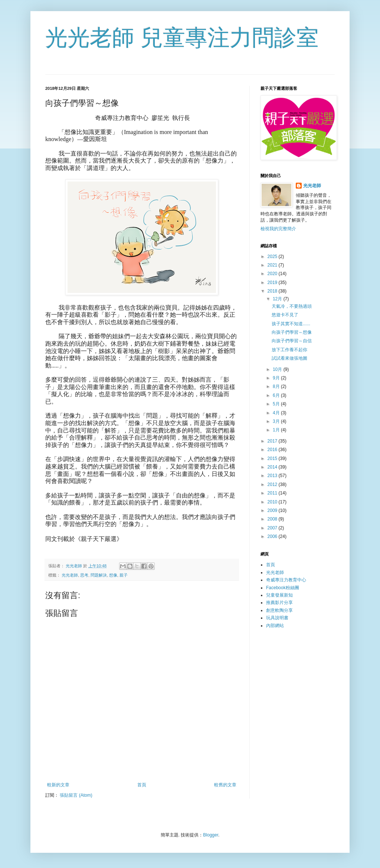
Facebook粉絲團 (283, 588)
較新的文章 (58, 785)
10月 (278, 369)
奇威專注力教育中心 (286, 580)
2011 (273, 493)
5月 (277, 404)
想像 (113, 575)
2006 (273, 536)
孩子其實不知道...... (291, 324)
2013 (273, 476)
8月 (277, 386)
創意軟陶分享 (279, 610)
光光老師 (70, 575)
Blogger (211, 835)
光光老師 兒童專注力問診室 (182, 38)
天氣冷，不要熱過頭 (292, 306)
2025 (273, 257)
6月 (277, 395)
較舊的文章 (225, 785)
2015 (273, 459)
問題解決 (99, 575)
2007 (273, 528)
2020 (273, 274)
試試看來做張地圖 (289, 358)
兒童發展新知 (279, 595)
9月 (277, 378)
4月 (277, 413)
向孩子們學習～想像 (292, 332)
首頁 (142, 785)
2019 (273, 283)
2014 (273, 467)
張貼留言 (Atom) (76, 795)
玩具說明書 (277, 618)
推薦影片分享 (279, 603)
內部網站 (275, 626)
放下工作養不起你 (289, 350)
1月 (277, 430)
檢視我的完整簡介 (278, 229)
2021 (273, 265)
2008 (273, 519)
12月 (278, 299)
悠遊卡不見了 (285, 315)
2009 (273, 510)
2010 (273, 502)
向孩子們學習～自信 (292, 341)
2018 (273, 291)
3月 (277, 421)
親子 (124, 575)
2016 (273, 450)
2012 (273, 484)
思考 (84, 575)
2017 (273, 441)
